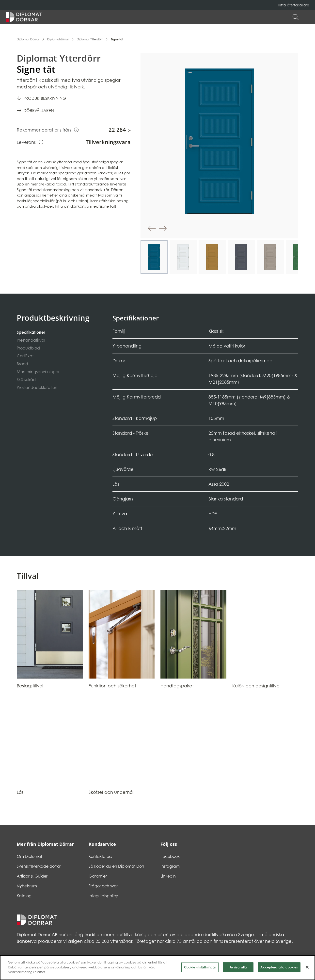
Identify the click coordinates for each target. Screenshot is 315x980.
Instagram (170, 866)
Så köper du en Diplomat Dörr (116, 866)
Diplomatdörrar (58, 39)
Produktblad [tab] (28, 348)
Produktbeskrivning (45, 98)
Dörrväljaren (39, 111)
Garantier (98, 876)
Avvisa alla (238, 969)
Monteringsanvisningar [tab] (38, 372)
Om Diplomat (29, 856)
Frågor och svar (103, 886)
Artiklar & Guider (32, 876)
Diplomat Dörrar (28, 39)
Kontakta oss (100, 856)
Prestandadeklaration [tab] (37, 387)
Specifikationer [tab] (31, 332)
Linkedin (168, 876)
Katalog (24, 896)
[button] (307, 17)
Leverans (30, 142)
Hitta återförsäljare (293, 5)
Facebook (170, 856)
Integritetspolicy (103, 896)
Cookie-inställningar (200, 969)
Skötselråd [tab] (26, 380)
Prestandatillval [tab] (31, 340)
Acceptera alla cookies (279, 969)
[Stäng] (307, 969)
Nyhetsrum (27, 886)
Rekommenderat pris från (48, 130)
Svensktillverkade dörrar (39, 866)
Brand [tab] (22, 364)
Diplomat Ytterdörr (90, 39)
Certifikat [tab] (25, 356)
